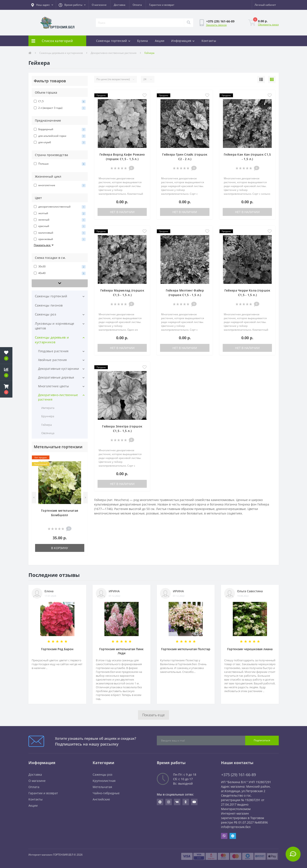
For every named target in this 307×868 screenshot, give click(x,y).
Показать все (44, 245)
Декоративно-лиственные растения (114, 53)
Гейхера (47, 425)
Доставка (120, 5)
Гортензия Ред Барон (57, 649)
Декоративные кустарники (59, 369)
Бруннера (48, 416)
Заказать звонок (216, 25)
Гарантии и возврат (162, 5)
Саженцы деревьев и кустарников (61, 53)
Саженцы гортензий (113, 41)
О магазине (99, 5)
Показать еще (154, 715)
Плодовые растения (53, 351)
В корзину (60, 548)
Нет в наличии (122, 212)
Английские (101, 799)
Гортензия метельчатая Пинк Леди (121, 651)
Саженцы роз (45, 314)
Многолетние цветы (54, 386)
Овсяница (48, 433)
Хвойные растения (53, 360)
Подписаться (262, 740)
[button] (42, 5)
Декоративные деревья (56, 377)
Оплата (137, 5)
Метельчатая (102, 787)
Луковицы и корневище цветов (55, 326)
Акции (160, 41)
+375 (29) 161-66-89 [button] (239, 775)
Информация (183, 41)
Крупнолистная (104, 781)
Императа (48, 408)
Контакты (209, 41)
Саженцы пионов (49, 305)
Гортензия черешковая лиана (250, 649)
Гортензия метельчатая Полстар (186, 649)
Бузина (143, 41)
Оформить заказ (268, 24)
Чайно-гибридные (106, 793)
